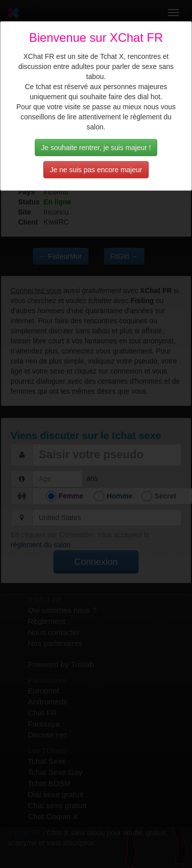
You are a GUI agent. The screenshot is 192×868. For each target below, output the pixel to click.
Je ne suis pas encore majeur (96, 170)
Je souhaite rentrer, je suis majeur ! (96, 148)
